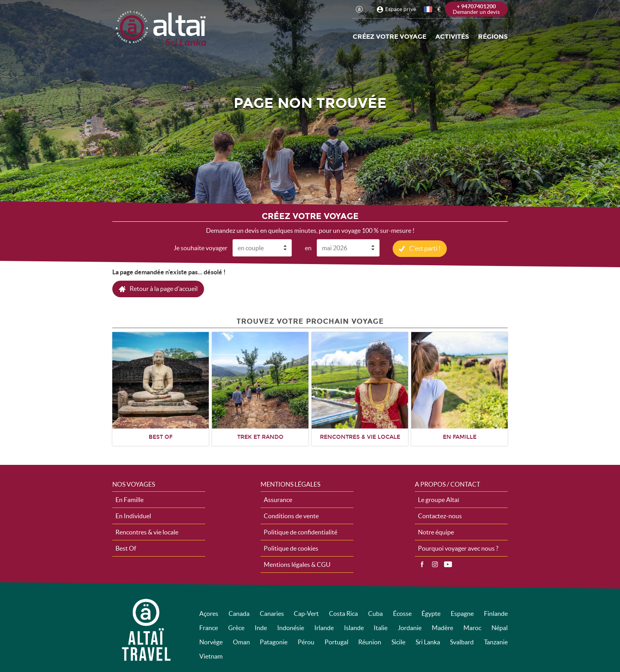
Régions (493, 37)
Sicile (398, 642)
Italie (381, 627)
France (209, 627)
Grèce (236, 627)
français (429, 9)
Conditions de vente (291, 515)
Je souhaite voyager (200, 247)
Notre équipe (436, 532)
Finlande (496, 613)
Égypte (431, 613)
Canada (239, 613)
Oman (241, 642)
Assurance (278, 499)
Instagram (435, 564)
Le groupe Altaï (439, 499)
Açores (209, 613)
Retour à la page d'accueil (164, 288)
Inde (261, 627)
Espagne (462, 613)
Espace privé (401, 9)
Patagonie (274, 642)
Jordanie (410, 627)
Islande (354, 627)
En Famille (129, 499)
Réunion (370, 642)
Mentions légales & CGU (297, 564)
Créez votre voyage (389, 37)
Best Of (126, 548)
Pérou (306, 642)
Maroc (472, 627)
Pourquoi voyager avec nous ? (458, 548)
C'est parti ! (425, 248)
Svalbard (462, 642)
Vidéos (448, 564)
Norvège (211, 642)
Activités (452, 37)
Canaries (272, 613)
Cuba (375, 613)
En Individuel (133, 515)
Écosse (402, 613)
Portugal (336, 642)
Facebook (422, 564)
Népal (500, 627)
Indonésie (291, 627)
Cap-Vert (306, 613)
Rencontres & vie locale (147, 532)
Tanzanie (496, 642)
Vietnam (211, 656)
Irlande (324, 627)
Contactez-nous (440, 515)
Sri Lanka (428, 642)
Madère (442, 627)
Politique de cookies (291, 548)
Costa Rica (343, 613)
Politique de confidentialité (301, 532)
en (308, 247)
